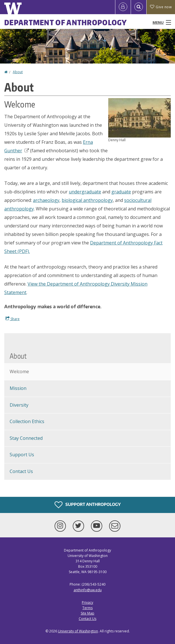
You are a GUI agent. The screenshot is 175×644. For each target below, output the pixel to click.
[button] (139, 117)
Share (13, 319)
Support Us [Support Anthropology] (22, 455)
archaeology (46, 200)
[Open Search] (139, 7)
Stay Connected (26, 438)
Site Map (88, 613)
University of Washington (78, 631)
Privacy (88, 602)
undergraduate (85, 192)
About (18, 72)
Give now (161, 7)
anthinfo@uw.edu (88, 590)
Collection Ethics (27, 421)
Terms (88, 608)
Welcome (19, 371)
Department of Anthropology (66, 22)
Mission (18, 388)
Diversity (19, 405)
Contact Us (21, 471)
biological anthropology (87, 200)
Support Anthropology (88, 505)
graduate (121, 192)
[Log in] (123, 7)
